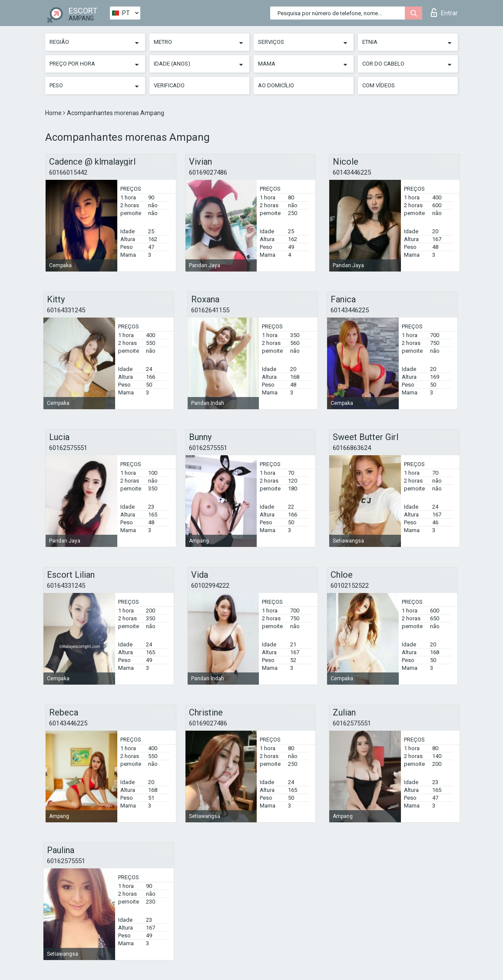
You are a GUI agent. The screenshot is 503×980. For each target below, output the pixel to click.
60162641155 (210, 310)
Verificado (169, 85)
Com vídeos (379, 85)
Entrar (444, 13)
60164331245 (66, 310)
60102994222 (210, 586)
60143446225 (352, 172)
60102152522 (350, 586)
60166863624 (352, 448)
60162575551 (68, 448)
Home (54, 113)
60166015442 (68, 172)
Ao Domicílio (276, 85)
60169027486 (208, 172)
